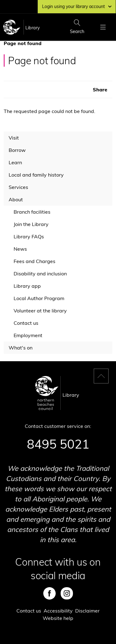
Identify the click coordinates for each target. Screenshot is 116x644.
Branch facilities (32, 212)
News (20, 249)
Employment (28, 335)
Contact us (26, 323)
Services (18, 187)
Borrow (17, 150)
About (16, 199)
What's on (21, 348)
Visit (14, 138)
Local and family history (36, 175)
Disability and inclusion (40, 274)
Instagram (67, 593)
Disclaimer (87, 611)
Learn (15, 162)
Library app (27, 286)
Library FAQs (29, 236)
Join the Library (31, 224)
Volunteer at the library (40, 311)
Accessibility (58, 611)
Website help (58, 618)
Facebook (49, 593)
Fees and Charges (34, 261)
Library (32, 28)
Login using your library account (77, 6)
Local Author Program (39, 298)
